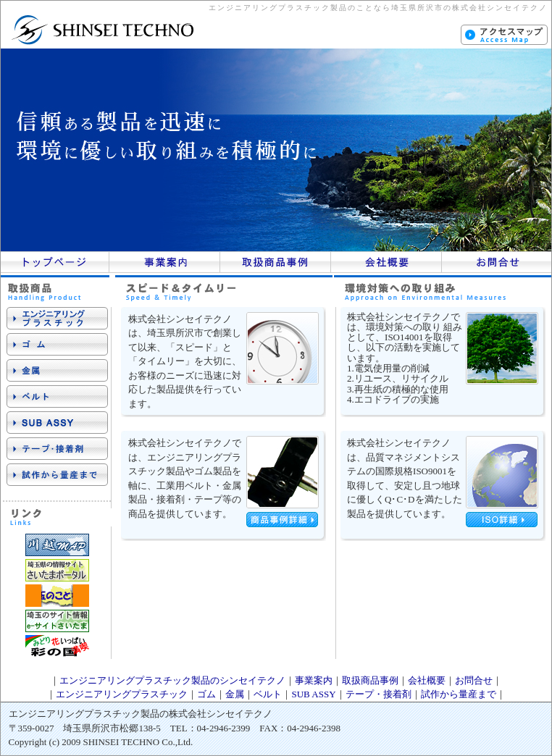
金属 (235, 694)
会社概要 (427, 680)
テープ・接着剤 (379, 694)
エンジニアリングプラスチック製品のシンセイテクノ (172, 680)
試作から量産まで (459, 694)
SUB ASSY (313, 694)
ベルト (268, 694)
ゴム (206, 694)
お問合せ (474, 680)
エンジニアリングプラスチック (122, 694)
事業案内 (314, 680)
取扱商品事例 (370, 680)
